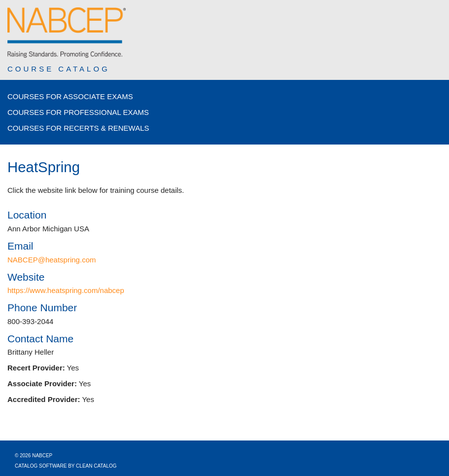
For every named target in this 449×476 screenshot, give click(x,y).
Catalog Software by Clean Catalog (66, 466)
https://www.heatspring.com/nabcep (66, 290)
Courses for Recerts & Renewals (78, 128)
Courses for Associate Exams (70, 96)
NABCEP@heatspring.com (52, 260)
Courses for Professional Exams (78, 112)
